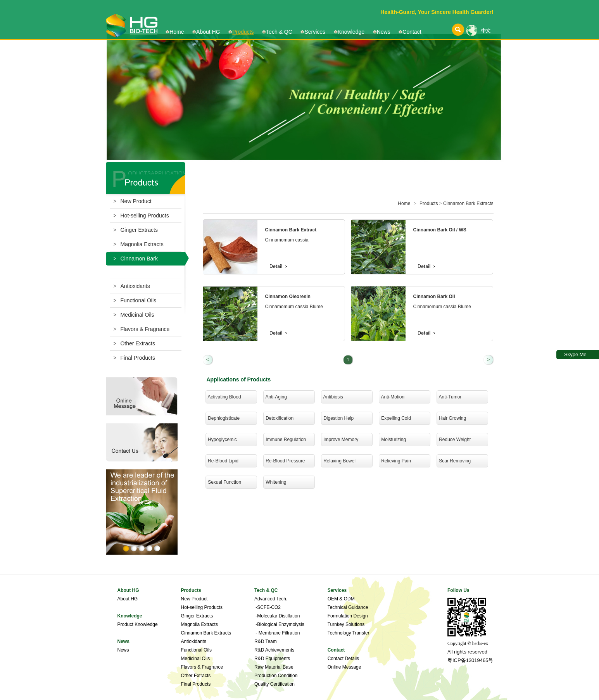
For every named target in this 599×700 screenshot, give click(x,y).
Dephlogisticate (223, 418)
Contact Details (343, 659)
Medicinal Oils (134, 315)
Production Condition (276, 676)
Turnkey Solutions (346, 624)
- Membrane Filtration (277, 633)
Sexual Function (224, 482)
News (384, 32)
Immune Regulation (285, 440)
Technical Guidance (348, 607)
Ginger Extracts (136, 230)
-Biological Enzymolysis (279, 624)
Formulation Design (348, 616)
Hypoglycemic (221, 440)
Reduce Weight (454, 440)
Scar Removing (454, 461)
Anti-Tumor (449, 397)
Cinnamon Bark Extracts (468, 203)
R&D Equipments (272, 659)
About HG (208, 32)
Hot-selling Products (141, 216)
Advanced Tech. (271, 599)
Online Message (344, 667)
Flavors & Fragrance (142, 329)
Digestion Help (337, 418)
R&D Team (266, 641)
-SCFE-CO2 (268, 607)
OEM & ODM (341, 599)
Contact (412, 32)
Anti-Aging (275, 397)
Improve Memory (340, 440)
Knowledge (351, 32)
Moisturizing (393, 440)
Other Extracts (134, 343)
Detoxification (279, 418)
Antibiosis (332, 397)
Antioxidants (132, 286)
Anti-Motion (392, 397)
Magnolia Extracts (139, 244)
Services (315, 32)
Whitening (275, 482)
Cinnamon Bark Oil (434, 297)
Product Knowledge (138, 624)
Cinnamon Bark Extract (291, 230)
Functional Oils (135, 300)
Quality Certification (274, 684)
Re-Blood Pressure (284, 461)
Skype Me (575, 354)
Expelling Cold (395, 418)
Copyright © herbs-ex (468, 643)
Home (177, 32)
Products (243, 32)
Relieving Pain (395, 461)
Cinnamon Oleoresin (288, 297)
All (450, 652)
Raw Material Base (274, 667)
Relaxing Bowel (338, 461)
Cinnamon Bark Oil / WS (440, 230)
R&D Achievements (274, 650)
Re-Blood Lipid (222, 461)
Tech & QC (279, 32)
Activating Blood (223, 397)
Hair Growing (451, 418)
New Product (133, 201)
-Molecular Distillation (277, 616)
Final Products (134, 358)
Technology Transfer (349, 633)
